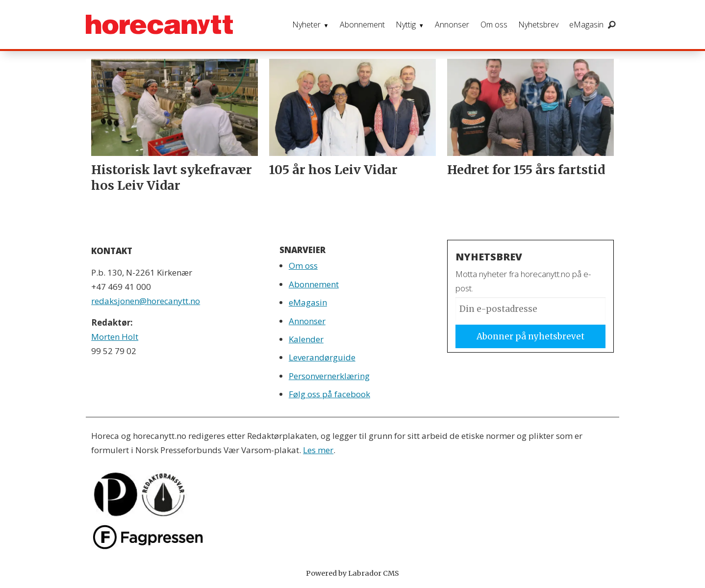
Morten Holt (115, 337)
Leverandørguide (322, 357)
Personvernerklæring (329, 376)
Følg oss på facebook (329, 394)
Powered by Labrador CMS (352, 573)
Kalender (306, 339)
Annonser (452, 25)
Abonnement (362, 25)
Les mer (318, 450)
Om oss (494, 25)
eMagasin (586, 25)
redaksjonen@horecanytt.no (146, 301)
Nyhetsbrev (538, 25)
